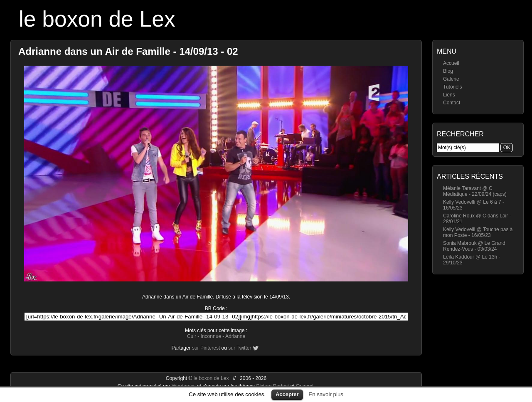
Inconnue (211, 336)
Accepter (287, 394)
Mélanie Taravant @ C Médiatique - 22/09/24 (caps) (475, 191)
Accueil (451, 63)
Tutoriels (453, 87)
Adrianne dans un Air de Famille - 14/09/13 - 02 (128, 51)
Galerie (451, 79)
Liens (449, 95)
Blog (448, 71)
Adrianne (235, 336)
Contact (452, 103)
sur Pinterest (206, 348)
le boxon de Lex (97, 19)
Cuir (192, 336)
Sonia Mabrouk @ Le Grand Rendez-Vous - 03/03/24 (474, 246)
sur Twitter (240, 348)
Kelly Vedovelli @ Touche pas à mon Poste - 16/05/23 (478, 232)
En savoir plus (326, 394)
